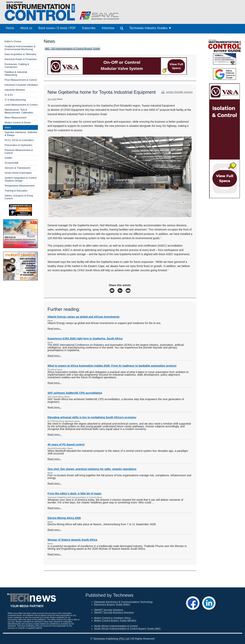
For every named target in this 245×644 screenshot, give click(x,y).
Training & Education (16, 191)
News (8, 127)
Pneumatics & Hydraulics (18, 145)
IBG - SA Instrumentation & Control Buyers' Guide (72, 49)
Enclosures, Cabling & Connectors (17, 66)
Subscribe (89, 28)
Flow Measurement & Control (21, 80)
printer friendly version (176, 92)
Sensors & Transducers (18, 168)
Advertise (108, 28)
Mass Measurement (16, 118)
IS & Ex (9, 95)
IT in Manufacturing (15, 100)
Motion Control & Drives (18, 123)
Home (10, 28)
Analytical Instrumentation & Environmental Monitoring (20, 48)
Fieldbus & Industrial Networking (16, 73)
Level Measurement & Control (21, 105)
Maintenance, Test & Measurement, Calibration (19, 111)
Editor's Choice (13, 41)
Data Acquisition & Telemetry (20, 54)
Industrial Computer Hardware (21, 85)
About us (26, 28)
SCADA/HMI (11, 163)
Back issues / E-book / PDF (57, 28)
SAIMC (9, 158)
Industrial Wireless (15, 90)
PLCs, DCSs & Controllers (19, 140)
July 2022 (52, 99)
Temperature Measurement (20, 186)
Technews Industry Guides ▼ (150, 28)
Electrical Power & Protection (21, 59)
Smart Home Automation (18, 173)
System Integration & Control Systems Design (20, 179)
